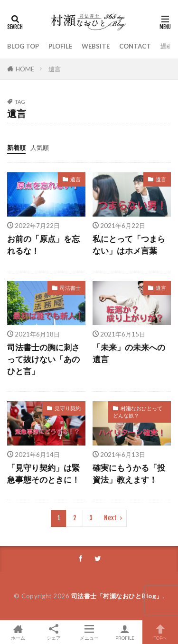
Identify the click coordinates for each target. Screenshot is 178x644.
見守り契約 (68, 408)
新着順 (16, 148)
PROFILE (125, 632)
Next (110, 518)
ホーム (18, 632)
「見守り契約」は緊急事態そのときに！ (43, 474)
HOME (25, 69)
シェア (53, 632)
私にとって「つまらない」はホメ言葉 (129, 245)
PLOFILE (60, 46)
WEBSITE (96, 46)
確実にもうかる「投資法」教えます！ (129, 474)
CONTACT (135, 46)
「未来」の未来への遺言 (129, 353)
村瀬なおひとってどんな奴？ (138, 412)
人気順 (40, 148)
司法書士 (70, 288)
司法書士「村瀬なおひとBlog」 (117, 596)
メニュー (89, 632)
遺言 (55, 69)
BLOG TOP (23, 46)
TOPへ (160, 632)
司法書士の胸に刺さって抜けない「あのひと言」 (43, 359)
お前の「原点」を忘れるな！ (43, 245)
